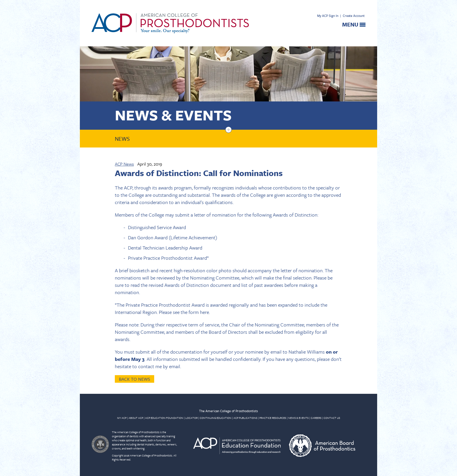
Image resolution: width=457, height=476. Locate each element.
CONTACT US (332, 418)
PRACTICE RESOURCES (273, 418)
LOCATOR (191, 418)
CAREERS (316, 418)
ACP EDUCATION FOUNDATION (164, 418)
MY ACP (122, 418)
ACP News (124, 164)
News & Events (173, 115)
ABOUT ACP (136, 418)
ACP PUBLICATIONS (245, 418)
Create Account (354, 16)
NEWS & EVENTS (298, 418)
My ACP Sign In (328, 16)
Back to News (135, 379)
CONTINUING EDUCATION (216, 418)
